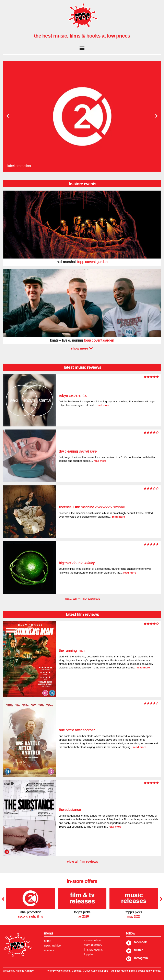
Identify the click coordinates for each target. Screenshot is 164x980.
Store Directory (93, 945)
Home (48, 941)
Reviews (49, 950)
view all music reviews (83, 599)
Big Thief (77, 563)
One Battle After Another (77, 730)
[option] (82, 116)
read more (103, 405)
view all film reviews (83, 862)
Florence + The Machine (92, 507)
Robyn (73, 395)
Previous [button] (8, 116)
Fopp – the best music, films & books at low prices (131, 971)
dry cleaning (78, 451)
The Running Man (72, 650)
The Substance (70, 810)
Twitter (139, 950)
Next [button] (156, 116)
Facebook (140, 942)
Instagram (141, 958)
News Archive (52, 946)
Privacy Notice (61, 971)
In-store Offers (93, 940)
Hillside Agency (25, 971)
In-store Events (93, 950)
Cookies (77, 971)
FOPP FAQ (89, 954)
